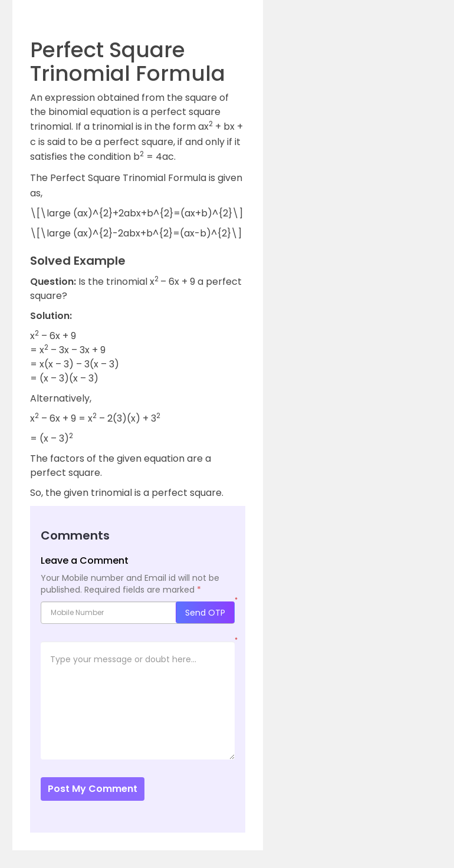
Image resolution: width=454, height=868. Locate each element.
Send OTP (205, 613)
